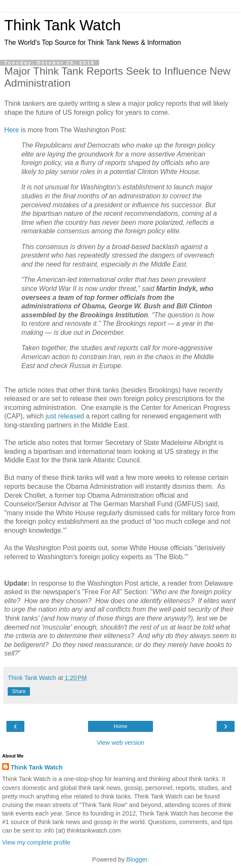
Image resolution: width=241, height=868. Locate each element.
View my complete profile (36, 842)
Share (19, 691)
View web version (120, 743)
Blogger (137, 859)
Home (120, 726)
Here (12, 130)
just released (65, 416)
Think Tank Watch (63, 25)
